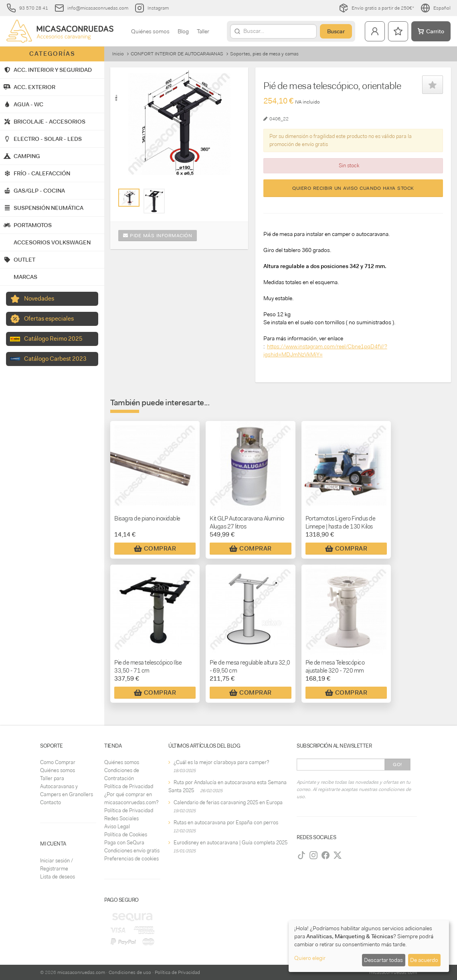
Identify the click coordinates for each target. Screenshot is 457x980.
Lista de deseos (58, 877)
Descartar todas (383, 960)
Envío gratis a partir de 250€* (376, 8)
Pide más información (158, 236)
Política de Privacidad (129, 786)
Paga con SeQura (124, 843)
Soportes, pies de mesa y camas (264, 54)
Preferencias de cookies (131, 859)
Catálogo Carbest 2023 (55, 359)
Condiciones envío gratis (132, 851)
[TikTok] (301, 855)
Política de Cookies (126, 835)
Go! (397, 764)
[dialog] (369, 946)
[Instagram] (313, 855)
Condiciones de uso (130, 972)
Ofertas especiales (49, 319)
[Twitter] (338, 855)
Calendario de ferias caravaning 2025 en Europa (228, 802)
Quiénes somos (150, 31)
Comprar (155, 549)
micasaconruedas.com (81, 972)
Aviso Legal (117, 826)
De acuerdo (424, 960)
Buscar (336, 31)
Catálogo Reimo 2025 (53, 339)
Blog (183, 31)
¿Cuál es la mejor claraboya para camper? (221, 762)
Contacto (51, 802)
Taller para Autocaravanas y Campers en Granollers (67, 786)
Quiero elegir (310, 958)
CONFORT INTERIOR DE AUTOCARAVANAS (177, 54)
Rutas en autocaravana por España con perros (226, 822)
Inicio (118, 54)
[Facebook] (326, 855)
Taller (203, 31)
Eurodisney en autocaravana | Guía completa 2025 (231, 843)
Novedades (39, 299)
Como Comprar (58, 762)
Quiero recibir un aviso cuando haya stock (353, 188)
